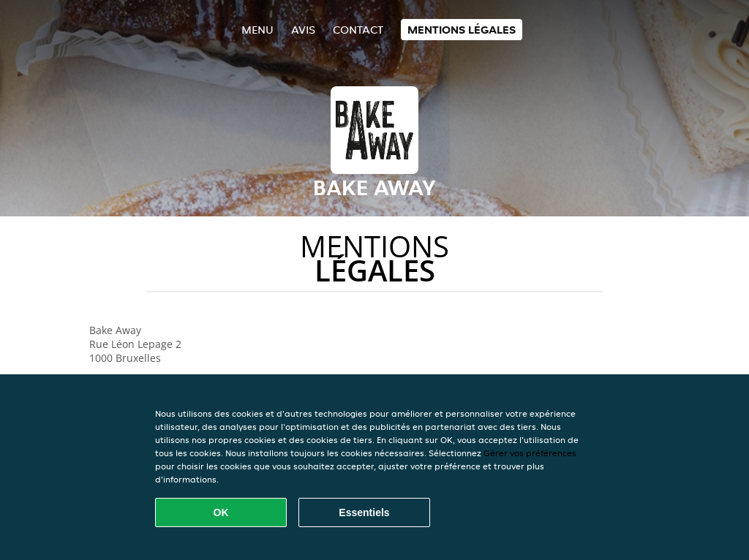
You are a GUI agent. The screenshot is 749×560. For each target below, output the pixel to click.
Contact (358, 30)
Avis (303, 30)
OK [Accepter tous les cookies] (221, 512)
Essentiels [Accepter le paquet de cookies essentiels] (364, 512)
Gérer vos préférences (530, 453)
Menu (257, 30)
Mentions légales (462, 30)
